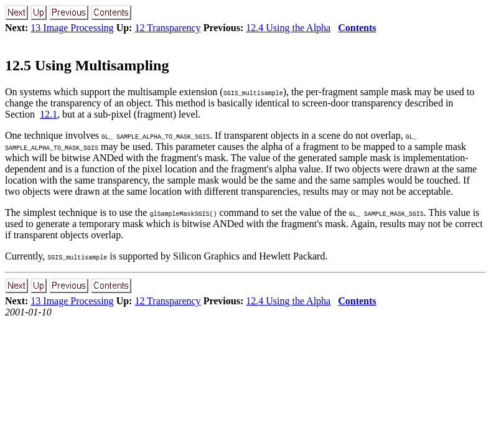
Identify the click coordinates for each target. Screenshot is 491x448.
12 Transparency (167, 28)
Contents (357, 28)
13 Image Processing (72, 28)
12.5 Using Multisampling (87, 65)
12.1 (49, 114)
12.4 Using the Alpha (288, 28)
